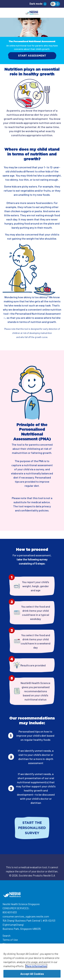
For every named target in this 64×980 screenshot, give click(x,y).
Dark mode (36, 4)
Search (6, 936)
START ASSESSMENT (32, 56)
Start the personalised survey (32, 828)
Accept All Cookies (32, 975)
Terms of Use (10, 940)
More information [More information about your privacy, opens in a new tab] (36, 967)
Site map (8, 944)
